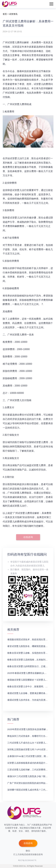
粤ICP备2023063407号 (27, 860)
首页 (5, 14)
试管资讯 (13, 14)
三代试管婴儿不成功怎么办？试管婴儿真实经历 (31, 743)
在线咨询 (28, 537)
